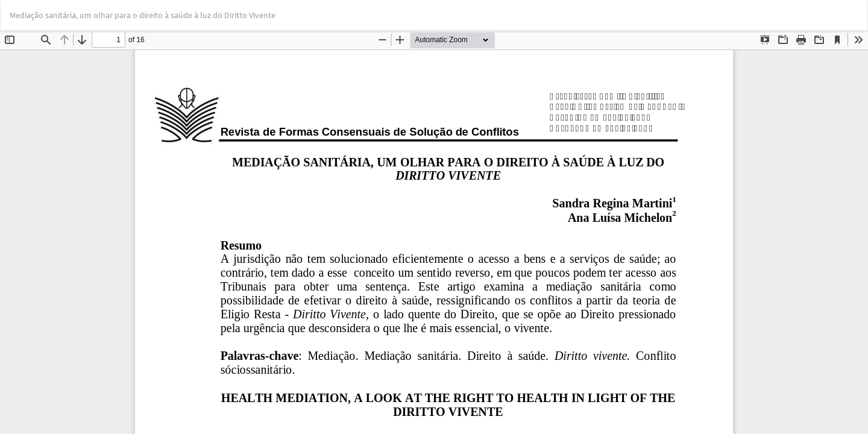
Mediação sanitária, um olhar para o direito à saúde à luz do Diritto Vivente (143, 15)
